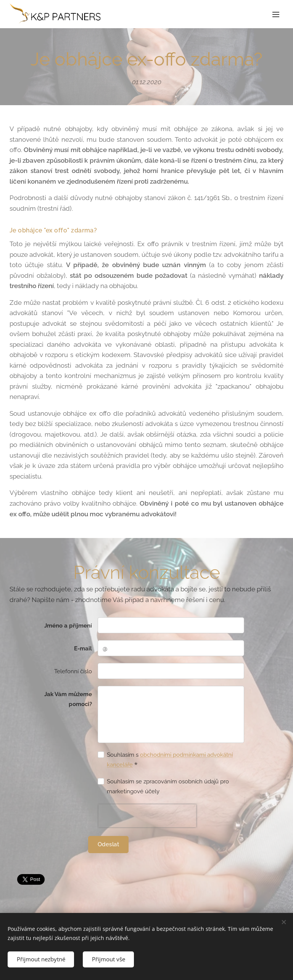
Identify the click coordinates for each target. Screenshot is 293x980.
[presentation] (147, 816)
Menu (276, 14)
